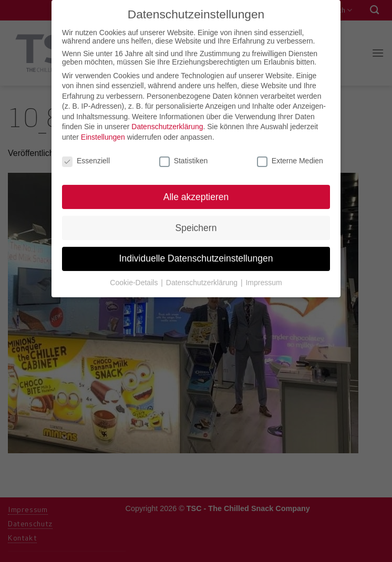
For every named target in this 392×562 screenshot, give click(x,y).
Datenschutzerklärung (167, 123)
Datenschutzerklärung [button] (203, 279)
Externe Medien (290, 157)
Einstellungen (103, 133)
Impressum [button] (264, 279)
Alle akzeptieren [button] (196, 193)
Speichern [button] (196, 224)
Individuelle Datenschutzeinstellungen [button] (196, 255)
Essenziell (86, 157)
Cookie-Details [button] (135, 279)
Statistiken (184, 157)
